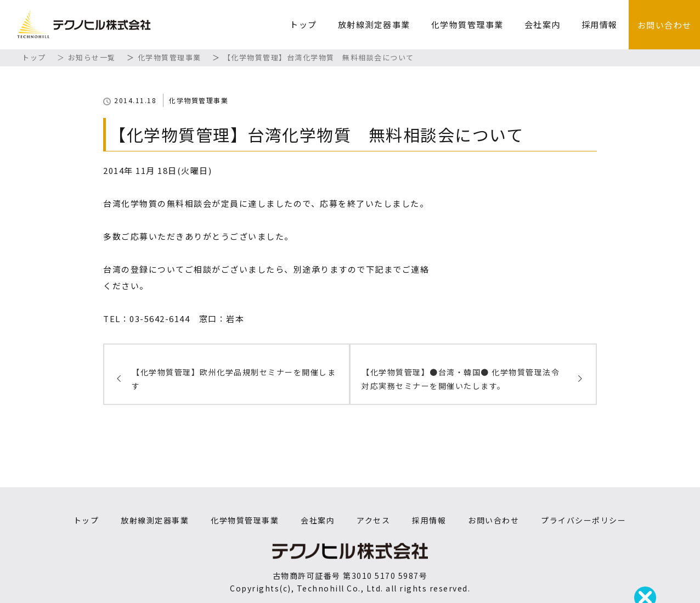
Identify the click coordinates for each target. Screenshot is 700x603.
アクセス (373, 520)
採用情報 (600, 24)
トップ (303, 24)
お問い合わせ (665, 25)
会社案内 (543, 24)
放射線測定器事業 (374, 24)
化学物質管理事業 (467, 24)
